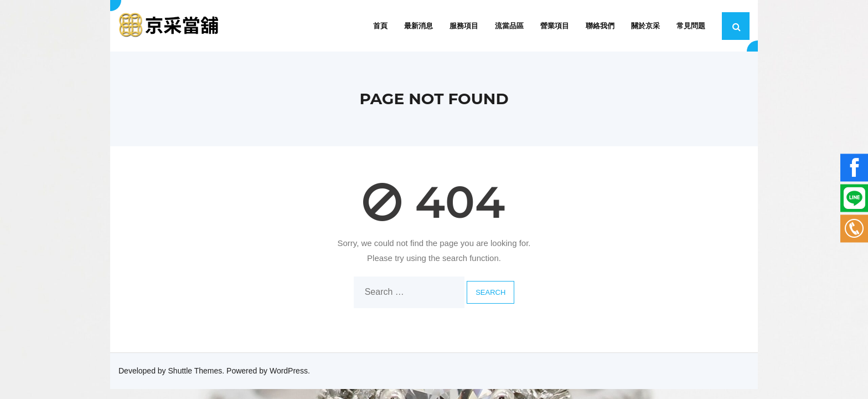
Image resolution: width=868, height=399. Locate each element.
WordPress (289, 371)
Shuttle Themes (195, 371)
